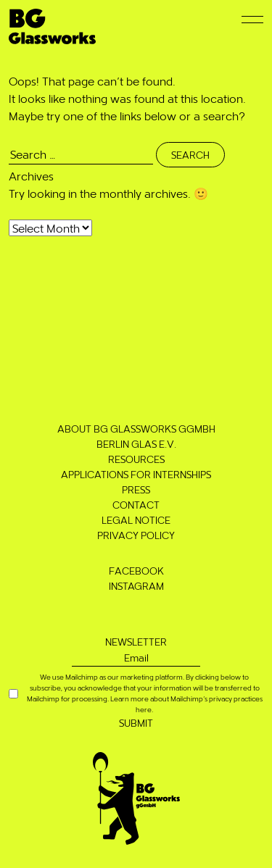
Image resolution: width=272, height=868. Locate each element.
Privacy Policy (136, 535)
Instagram (136, 586)
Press (136, 489)
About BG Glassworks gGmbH (136, 429)
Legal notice (136, 520)
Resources (136, 459)
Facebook (136, 571)
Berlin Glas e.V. (136, 444)
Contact (136, 505)
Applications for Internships (136, 474)
